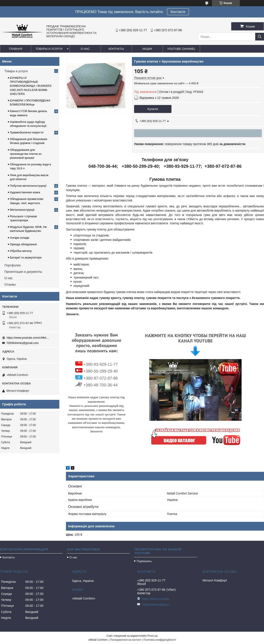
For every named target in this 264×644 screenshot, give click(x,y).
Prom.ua (152, 636)
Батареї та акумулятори (26, 257)
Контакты (116, 49)
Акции (147, 49)
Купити (153, 109)
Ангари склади (20, 238)
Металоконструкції (22, 210)
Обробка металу (21, 251)
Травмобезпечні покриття (27, 132)
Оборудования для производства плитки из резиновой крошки (26, 154)
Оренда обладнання (23, 244)
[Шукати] (260, 37)
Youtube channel (181, 49)
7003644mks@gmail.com (23, 343)
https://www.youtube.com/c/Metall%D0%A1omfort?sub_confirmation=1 (29, 338)
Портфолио (13, 265)
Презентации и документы (23, 272)
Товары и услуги (49, 49)
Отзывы (10, 284)
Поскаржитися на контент (126, 640)
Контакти (178, 12)
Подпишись (144, 561)
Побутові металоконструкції (28, 186)
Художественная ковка (25, 192)
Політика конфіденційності (160, 640)
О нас (85, 49)
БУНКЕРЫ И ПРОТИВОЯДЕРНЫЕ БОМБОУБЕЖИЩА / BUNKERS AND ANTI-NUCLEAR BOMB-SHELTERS (31, 86)
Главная (16, 49)
